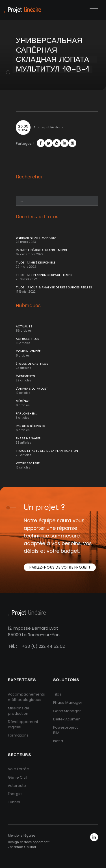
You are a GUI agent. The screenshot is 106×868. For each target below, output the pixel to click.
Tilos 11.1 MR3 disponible (35, 263)
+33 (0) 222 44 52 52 (43, 646)
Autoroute (17, 786)
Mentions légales (22, 835)
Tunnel (14, 802)
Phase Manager (28, 438)
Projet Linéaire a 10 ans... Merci (42, 250)
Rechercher (29, 177)
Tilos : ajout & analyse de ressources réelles (54, 287)
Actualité (24, 326)
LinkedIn (94, 837)
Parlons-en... (27, 414)
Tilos (57, 694)
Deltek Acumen (67, 719)
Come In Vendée (28, 351)
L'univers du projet (32, 389)
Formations (18, 735)
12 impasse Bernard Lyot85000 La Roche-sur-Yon (34, 631)
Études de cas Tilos (32, 364)
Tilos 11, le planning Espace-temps (44, 275)
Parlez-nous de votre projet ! (60, 567)
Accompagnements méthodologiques (26, 697)
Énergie (15, 794)
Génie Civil (18, 777)
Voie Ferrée (19, 769)
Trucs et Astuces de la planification (47, 451)
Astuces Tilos (28, 339)
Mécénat (23, 401)
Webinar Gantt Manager (36, 238)
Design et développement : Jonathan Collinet (29, 844)
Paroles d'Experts (31, 426)
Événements (25, 376)
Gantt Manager (67, 711)
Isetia (58, 741)
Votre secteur (28, 463)
